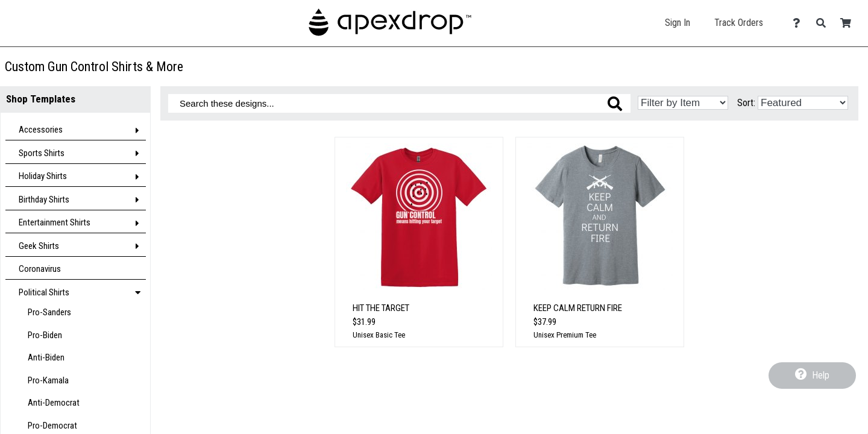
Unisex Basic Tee (379, 335)
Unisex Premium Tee (565, 335)
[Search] (824, 23)
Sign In (678, 23)
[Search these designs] (399, 103)
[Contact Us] (800, 23)
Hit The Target (381, 308)
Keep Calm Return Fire (578, 308)
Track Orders (739, 23)
